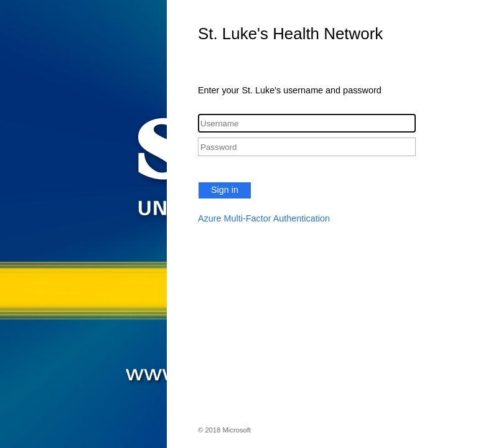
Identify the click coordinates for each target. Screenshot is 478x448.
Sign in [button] (225, 190)
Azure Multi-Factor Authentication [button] (264, 218)
